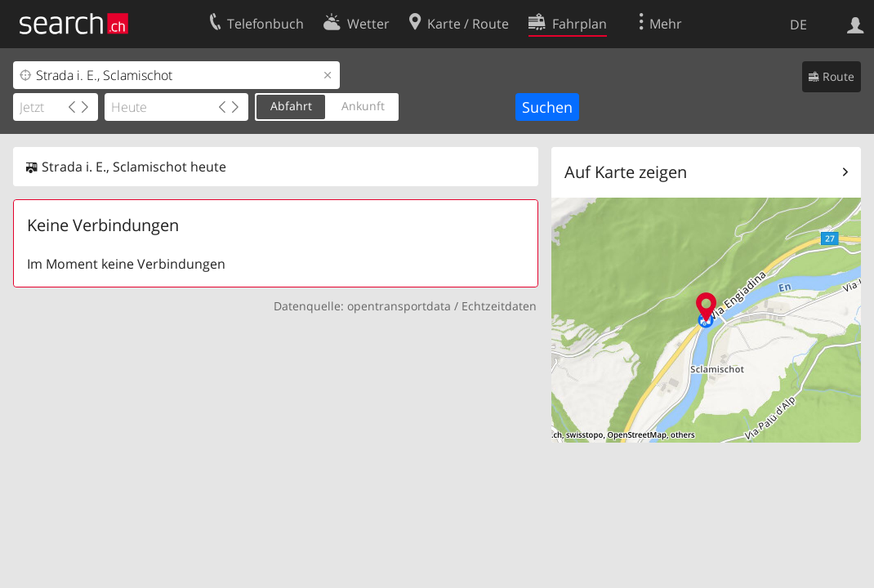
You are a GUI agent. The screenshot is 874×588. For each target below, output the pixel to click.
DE (798, 24)
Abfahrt (291, 106)
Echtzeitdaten (499, 306)
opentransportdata (399, 306)
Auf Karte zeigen (626, 172)
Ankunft (363, 106)
